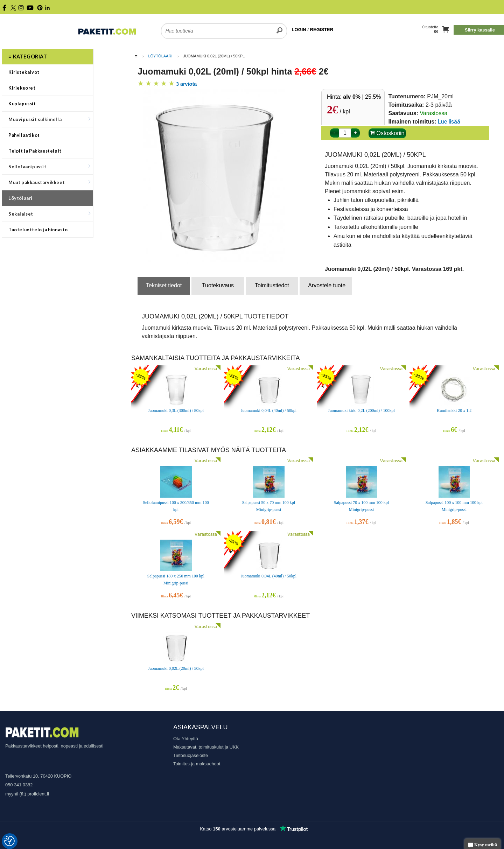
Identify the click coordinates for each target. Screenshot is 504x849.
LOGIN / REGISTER (313, 30)
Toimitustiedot (272, 285)
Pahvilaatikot (24, 135)
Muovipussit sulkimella (49, 119)
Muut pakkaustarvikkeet (49, 182)
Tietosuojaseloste (191, 755)
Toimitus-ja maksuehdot (197, 764)
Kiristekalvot (24, 72)
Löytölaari (20, 198)
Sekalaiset (49, 214)
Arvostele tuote (327, 285)
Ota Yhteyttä (186, 739)
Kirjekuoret (22, 88)
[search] (279, 27)
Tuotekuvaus (218, 285)
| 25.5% (362, 97)
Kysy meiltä (482, 845)
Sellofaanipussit (49, 167)
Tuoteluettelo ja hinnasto (38, 230)
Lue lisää (449, 122)
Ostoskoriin (387, 133)
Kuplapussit (22, 104)
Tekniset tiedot (164, 285)
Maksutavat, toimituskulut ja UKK (206, 747)
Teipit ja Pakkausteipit (35, 151)
